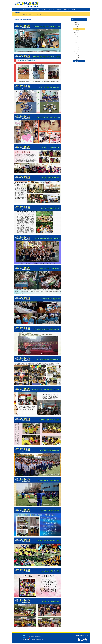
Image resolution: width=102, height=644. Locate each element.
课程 (38, 9)
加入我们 (77, 57)
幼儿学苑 (76, 51)
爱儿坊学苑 (52, 9)
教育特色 (77, 37)
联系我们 (59, 9)
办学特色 (77, 27)
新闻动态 (77, 29)
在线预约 (77, 47)
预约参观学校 (77, 61)
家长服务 (44, 9)
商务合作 (77, 59)
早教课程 (77, 39)
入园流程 (77, 49)
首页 (25, 9)
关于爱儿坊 (32, 9)
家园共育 (77, 45)
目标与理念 (77, 25)
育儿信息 (77, 43)
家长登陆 (67, 9)
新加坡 (77, 636)
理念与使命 (77, 35)
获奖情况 (77, 31)
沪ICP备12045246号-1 (25, 640)
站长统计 (42, 640)
